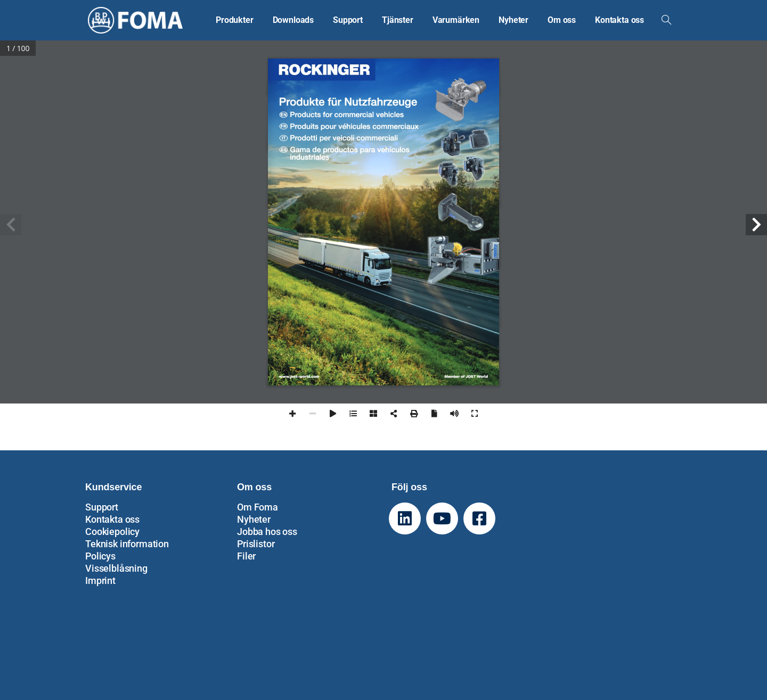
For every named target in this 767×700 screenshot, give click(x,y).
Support (102, 507)
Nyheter (254, 519)
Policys (100, 556)
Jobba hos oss (267, 532)
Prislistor (256, 544)
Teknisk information (127, 544)
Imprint (100, 580)
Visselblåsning (116, 568)
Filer (246, 556)
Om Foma (258, 507)
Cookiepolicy (112, 532)
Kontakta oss (112, 519)
